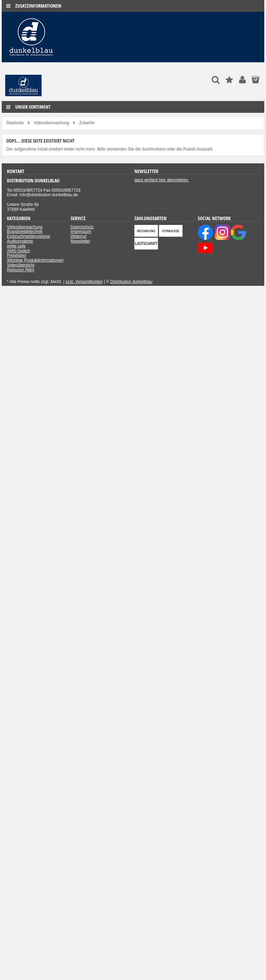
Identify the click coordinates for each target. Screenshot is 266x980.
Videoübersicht (21, 265)
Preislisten (16, 255)
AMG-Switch (19, 251)
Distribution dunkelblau (131, 282)
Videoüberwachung (25, 227)
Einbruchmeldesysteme (29, 236)
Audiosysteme (20, 241)
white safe (16, 246)
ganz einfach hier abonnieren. (162, 180)
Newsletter (81, 241)
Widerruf (78, 236)
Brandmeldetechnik (25, 232)
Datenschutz (82, 227)
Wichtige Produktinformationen (35, 260)
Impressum (81, 232)
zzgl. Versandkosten (84, 282)
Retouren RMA (21, 270)
